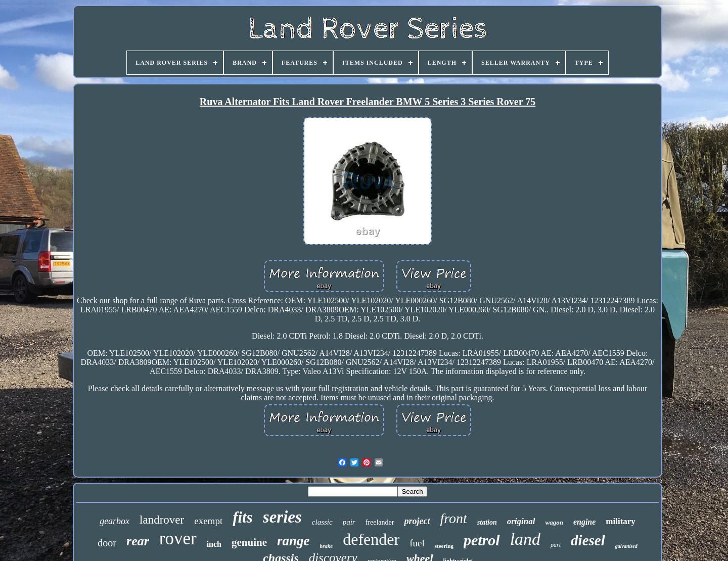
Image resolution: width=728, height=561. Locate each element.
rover (178, 539)
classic (322, 522)
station (487, 522)
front (453, 518)
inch (214, 544)
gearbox (115, 521)
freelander (380, 522)
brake (327, 546)
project (417, 521)
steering (444, 546)
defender (371, 539)
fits (243, 517)
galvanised (626, 546)
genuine (249, 542)
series (282, 517)
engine (584, 522)
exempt (208, 521)
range (293, 541)
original (521, 521)
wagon (554, 522)
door (107, 543)
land (525, 539)
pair (349, 522)
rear (138, 541)
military (621, 521)
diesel (588, 540)
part (556, 545)
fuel (417, 543)
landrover (162, 520)
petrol (482, 540)
